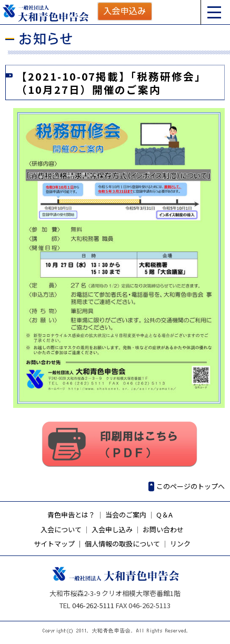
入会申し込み (112, 529)
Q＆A (164, 515)
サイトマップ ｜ (58, 544)
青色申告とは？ (71, 515)
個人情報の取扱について (122, 544)
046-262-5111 (93, 605)
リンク (180, 544)
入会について (61, 529)
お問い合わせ (163, 529)
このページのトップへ (191, 486)
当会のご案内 (126, 515)
